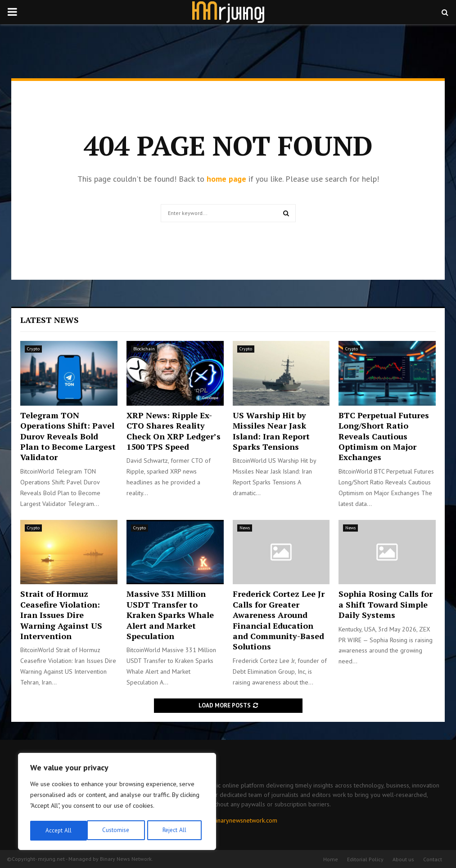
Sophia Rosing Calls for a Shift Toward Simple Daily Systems (386, 604)
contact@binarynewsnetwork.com (232, 820)
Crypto (33, 349)
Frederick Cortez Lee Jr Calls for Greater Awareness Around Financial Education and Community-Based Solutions (279, 620)
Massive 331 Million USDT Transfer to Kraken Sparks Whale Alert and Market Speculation (170, 615)
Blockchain (144, 349)
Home (331, 859)
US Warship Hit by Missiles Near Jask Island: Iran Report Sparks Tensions (271, 431)
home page (226, 179)
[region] (117, 803)
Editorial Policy (365, 859)
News (245, 528)
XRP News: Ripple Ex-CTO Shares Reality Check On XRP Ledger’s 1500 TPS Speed (174, 431)
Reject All (117, 831)
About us (403, 859)
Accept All (176, 831)
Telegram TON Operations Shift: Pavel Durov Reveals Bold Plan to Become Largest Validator (68, 436)
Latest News (50, 320)
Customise (58, 831)
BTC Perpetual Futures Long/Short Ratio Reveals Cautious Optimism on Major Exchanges (384, 436)
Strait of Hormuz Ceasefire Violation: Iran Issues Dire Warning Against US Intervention (61, 615)
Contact (433, 859)
